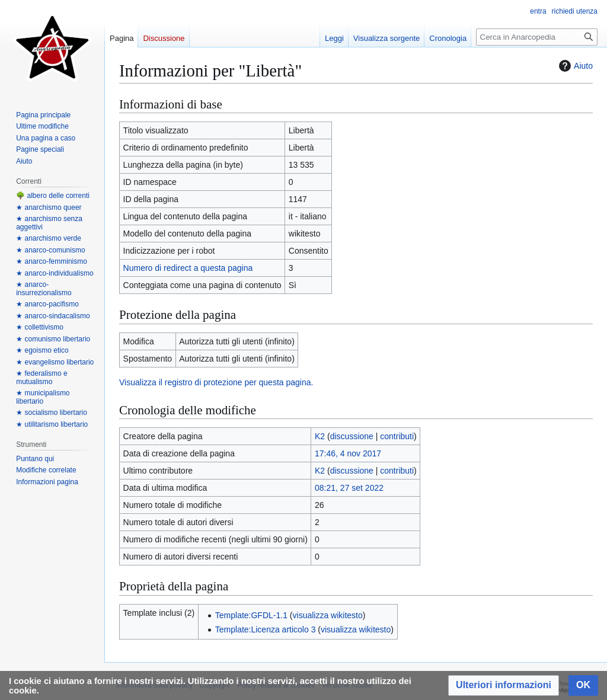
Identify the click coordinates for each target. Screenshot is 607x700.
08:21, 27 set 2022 (349, 488)
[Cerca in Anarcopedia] (537, 37)
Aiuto (574, 66)
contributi (397, 436)
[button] (504, 685)
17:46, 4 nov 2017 (348, 453)
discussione (352, 436)
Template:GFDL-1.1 (251, 615)
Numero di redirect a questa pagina (188, 268)
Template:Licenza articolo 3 (266, 629)
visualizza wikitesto (328, 615)
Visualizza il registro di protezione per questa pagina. (216, 382)
